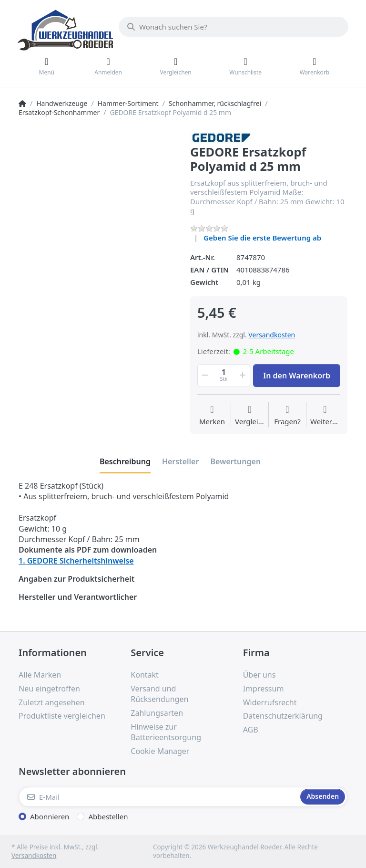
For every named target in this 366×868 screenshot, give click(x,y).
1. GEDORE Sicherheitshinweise (76, 561)
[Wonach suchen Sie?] (234, 27)
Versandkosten (272, 335)
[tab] (125, 461)
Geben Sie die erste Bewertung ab (262, 238)
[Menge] (224, 376)
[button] (204, 376)
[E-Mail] (158, 797)
